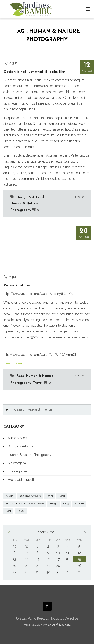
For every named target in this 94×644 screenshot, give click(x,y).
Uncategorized (18, 471)
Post (8, 511)
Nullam (79, 504)
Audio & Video (18, 438)
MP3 (66, 504)
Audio (9, 496)
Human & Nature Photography (30, 455)
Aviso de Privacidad (57, 624)
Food (20, 376)
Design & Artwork (31, 197)
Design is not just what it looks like (34, 72)
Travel (38, 383)
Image (53, 504)
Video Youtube (17, 285)
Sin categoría (17, 463)
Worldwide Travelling (23, 480)
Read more (13, 363)
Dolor (50, 496)
